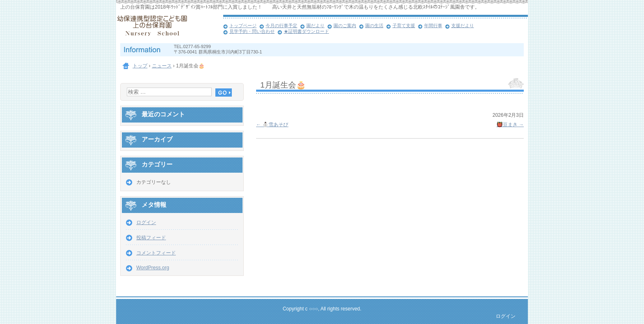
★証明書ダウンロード (306, 31)
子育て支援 (404, 25)
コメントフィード (156, 253)
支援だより (463, 25)
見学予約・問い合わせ (252, 31)
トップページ (243, 25)
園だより (315, 25)
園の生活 (374, 25)
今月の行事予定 (281, 25)
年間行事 (433, 25)
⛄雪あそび (272, 125)
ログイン (146, 222)
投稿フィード (151, 238)
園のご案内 (345, 25)
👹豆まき (510, 125)
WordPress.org (153, 268)
